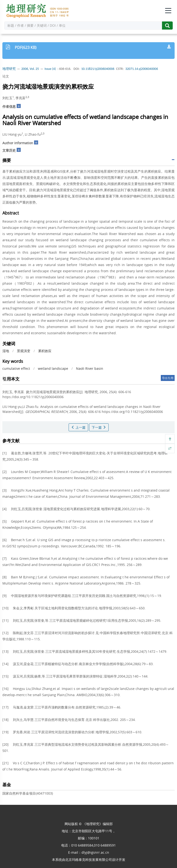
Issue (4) (50, 69)
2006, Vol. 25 (30, 69)
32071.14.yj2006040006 (142, 69)
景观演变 (24, 351)
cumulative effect (16, 368)
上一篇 (78, 427)
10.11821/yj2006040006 (98, 69)
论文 (6, 76)
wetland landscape (53, 368)
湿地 (6, 351)
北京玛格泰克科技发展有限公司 (89, 860)
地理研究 (9, 69)
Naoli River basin (90, 368)
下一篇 (99, 427)
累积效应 (45, 351)
